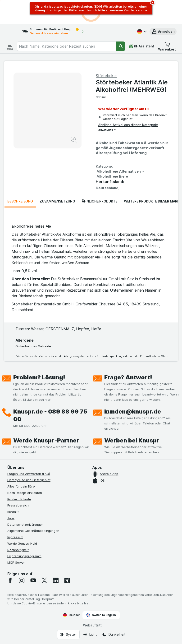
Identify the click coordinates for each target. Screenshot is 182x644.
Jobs (11, 518)
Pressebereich (18, 505)
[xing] (67, 580)
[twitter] (44, 580)
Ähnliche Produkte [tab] (100, 201)
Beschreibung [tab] (20, 201)
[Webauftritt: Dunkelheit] (114, 635)
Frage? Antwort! (128, 377)
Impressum (15, 537)
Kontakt (13, 512)
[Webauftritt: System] (68, 635)
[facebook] (10, 580)
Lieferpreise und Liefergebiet (29, 480)
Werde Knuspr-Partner (46, 440)
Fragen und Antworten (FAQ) (29, 474)
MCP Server (16, 562)
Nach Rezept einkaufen (25, 493)
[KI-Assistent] (142, 46)
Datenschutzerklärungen (25, 524)
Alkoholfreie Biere (112, 176)
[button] (163, 32)
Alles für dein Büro (21, 486)
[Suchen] (121, 46)
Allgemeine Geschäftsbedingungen (33, 531)
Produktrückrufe (19, 499)
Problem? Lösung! (39, 377)
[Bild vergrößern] (74, 141)
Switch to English (101, 615)
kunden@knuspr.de (133, 412)
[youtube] (33, 580)
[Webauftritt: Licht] (90, 635)
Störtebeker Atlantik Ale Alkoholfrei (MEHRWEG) (132, 86)
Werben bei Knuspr (132, 440)
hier (87, 603)
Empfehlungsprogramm (24, 556)
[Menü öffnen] (10, 46)
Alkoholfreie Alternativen (119, 171)
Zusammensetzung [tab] (57, 201)
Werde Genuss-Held (22, 543)
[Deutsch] (141, 32)
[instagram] (22, 580)
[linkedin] (56, 580)
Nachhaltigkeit (18, 550)
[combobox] (67, 46)
